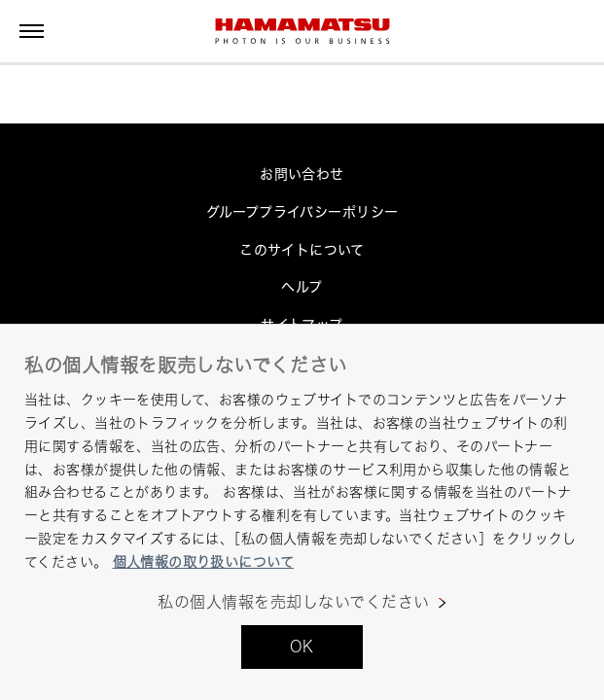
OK (302, 647)
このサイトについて (302, 249)
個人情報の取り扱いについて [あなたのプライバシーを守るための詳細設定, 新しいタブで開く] (203, 561)
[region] (302, 512)
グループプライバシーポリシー (302, 211)
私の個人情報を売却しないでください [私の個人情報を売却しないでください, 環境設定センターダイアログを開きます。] (293, 602)
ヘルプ (302, 286)
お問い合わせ (302, 174)
